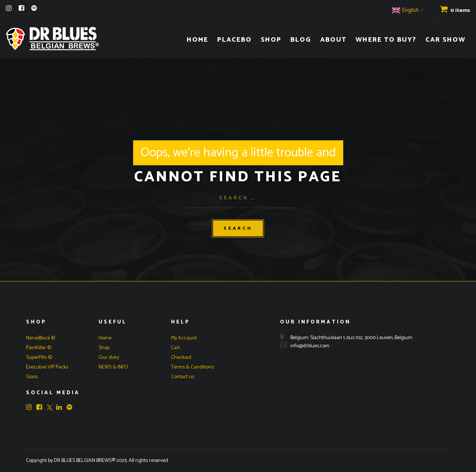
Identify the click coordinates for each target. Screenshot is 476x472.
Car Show (446, 40)
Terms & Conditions (192, 367)
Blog (301, 40)
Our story (109, 358)
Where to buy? (386, 40)
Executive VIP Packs (47, 367)
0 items (455, 11)
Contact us (183, 377)
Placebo (234, 40)
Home (197, 40)
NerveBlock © (41, 338)
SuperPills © (39, 358)
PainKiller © (39, 348)
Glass (32, 377)
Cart (176, 348)
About (333, 40)
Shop (271, 40)
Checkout (181, 358)
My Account (184, 338)
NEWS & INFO (113, 367)
